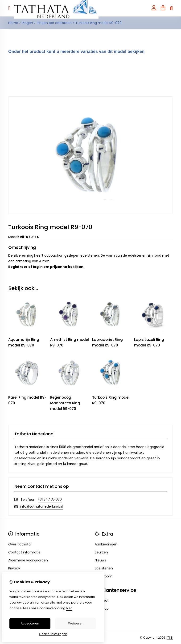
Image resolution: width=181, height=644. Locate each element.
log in (38, 267)
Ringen (27, 23)
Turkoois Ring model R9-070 (99, 23)
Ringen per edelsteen (54, 23)
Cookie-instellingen (53, 634)
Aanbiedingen (106, 544)
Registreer (18, 267)
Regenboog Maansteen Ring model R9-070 (65, 403)
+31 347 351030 (50, 499)
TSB (170, 638)
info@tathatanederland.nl (41, 506)
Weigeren (76, 623)
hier (69, 608)
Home (13, 23)
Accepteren (30, 623)
